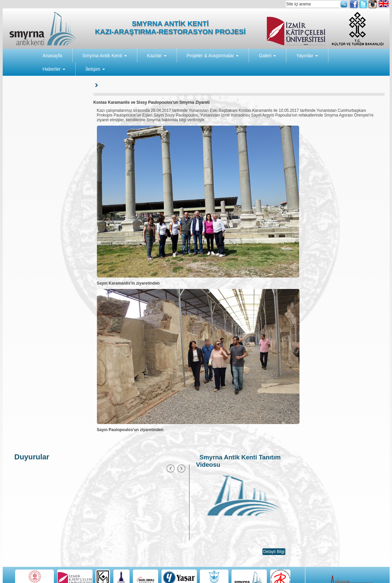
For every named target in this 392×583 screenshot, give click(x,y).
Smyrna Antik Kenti (105, 56)
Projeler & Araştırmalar (213, 56)
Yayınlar (307, 56)
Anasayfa (52, 56)
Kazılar (157, 56)
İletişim (95, 69)
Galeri (267, 56)
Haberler (54, 69)
